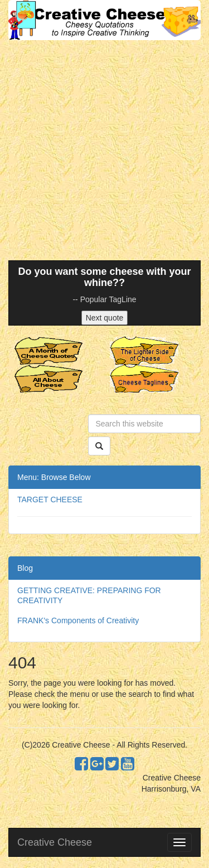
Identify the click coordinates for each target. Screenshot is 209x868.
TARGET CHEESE (50, 500)
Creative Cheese (55, 842)
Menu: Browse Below (54, 477)
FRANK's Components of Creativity (78, 620)
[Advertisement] (104, 150)
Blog (25, 568)
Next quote (105, 318)
